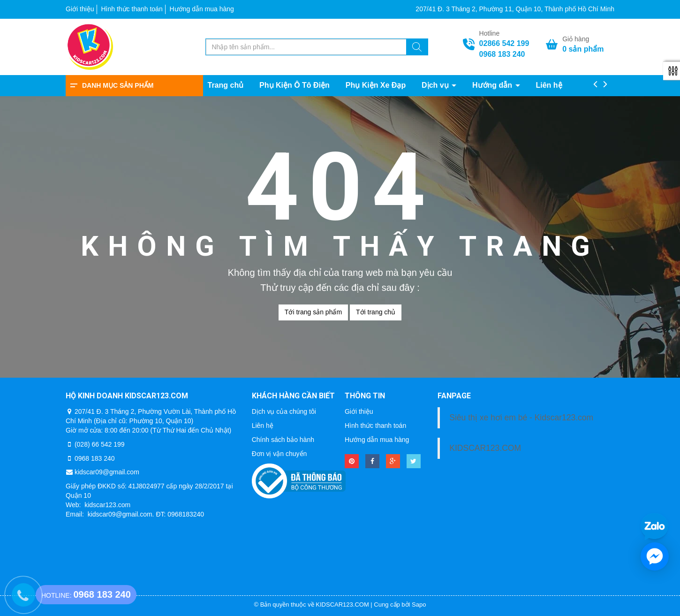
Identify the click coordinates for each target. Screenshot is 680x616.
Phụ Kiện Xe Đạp (376, 85)
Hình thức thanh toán (132, 9)
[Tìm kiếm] (417, 48)
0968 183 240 (502, 54)
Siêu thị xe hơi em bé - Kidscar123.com (521, 418)
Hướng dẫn (493, 85)
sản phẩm (583, 49)
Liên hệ (549, 85)
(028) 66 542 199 (100, 444)
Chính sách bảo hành (283, 440)
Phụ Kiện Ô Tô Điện (295, 85)
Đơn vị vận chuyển (280, 454)
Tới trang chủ (376, 312)
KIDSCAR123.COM (485, 448)
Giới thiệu (80, 9)
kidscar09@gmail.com (107, 472)
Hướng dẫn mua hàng (202, 9)
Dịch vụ (436, 85)
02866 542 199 (504, 43)
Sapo (419, 605)
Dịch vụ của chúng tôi (284, 411)
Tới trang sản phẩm (313, 312)
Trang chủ (226, 85)
